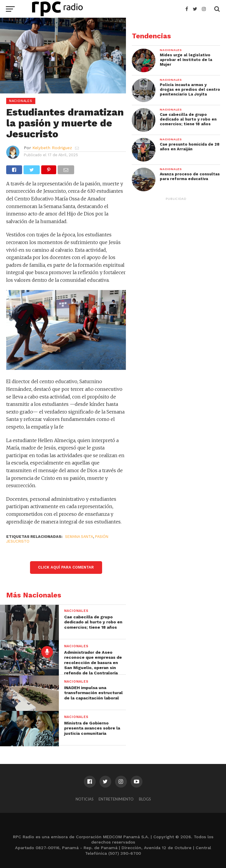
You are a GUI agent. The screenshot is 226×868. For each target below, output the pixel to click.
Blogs (145, 799)
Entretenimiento (116, 799)
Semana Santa (79, 537)
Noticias (84, 799)
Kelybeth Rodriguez (52, 148)
